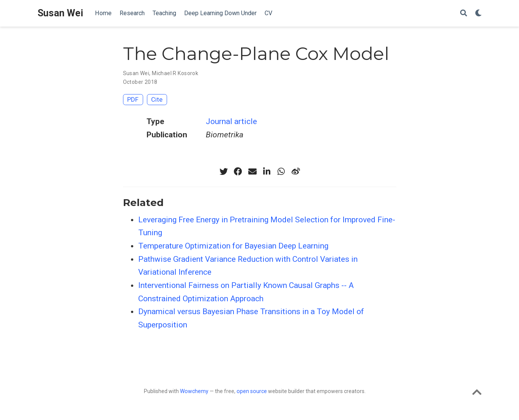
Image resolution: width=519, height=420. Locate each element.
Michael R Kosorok (175, 73)
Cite (157, 99)
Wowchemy (194, 391)
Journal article (231, 121)
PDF (133, 99)
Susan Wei (60, 13)
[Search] (464, 13)
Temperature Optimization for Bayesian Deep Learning (233, 246)
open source (252, 391)
